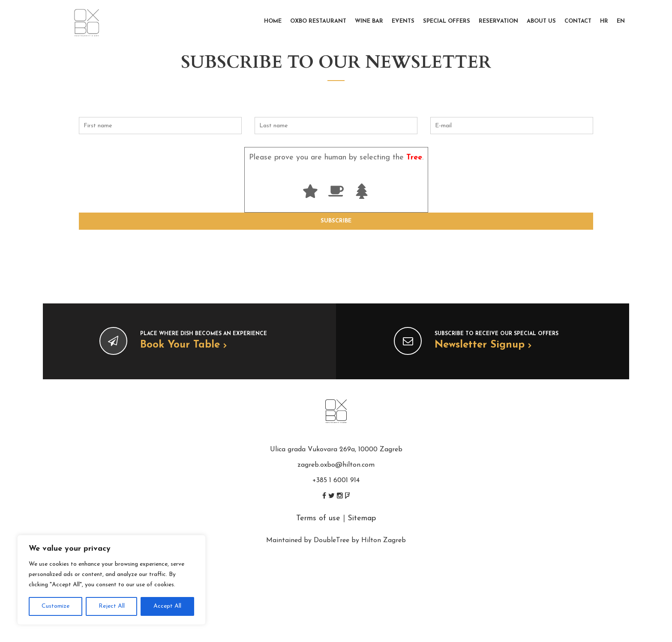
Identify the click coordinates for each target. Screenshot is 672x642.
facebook (324, 496)
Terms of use (318, 518)
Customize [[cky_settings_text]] (55, 606)
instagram (340, 496)
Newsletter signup (483, 345)
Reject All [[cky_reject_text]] (112, 606)
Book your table (184, 345)
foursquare (347, 496)
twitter (331, 496)
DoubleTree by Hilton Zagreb (360, 540)
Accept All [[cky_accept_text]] (167, 606)
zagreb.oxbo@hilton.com (336, 465)
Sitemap (362, 518)
